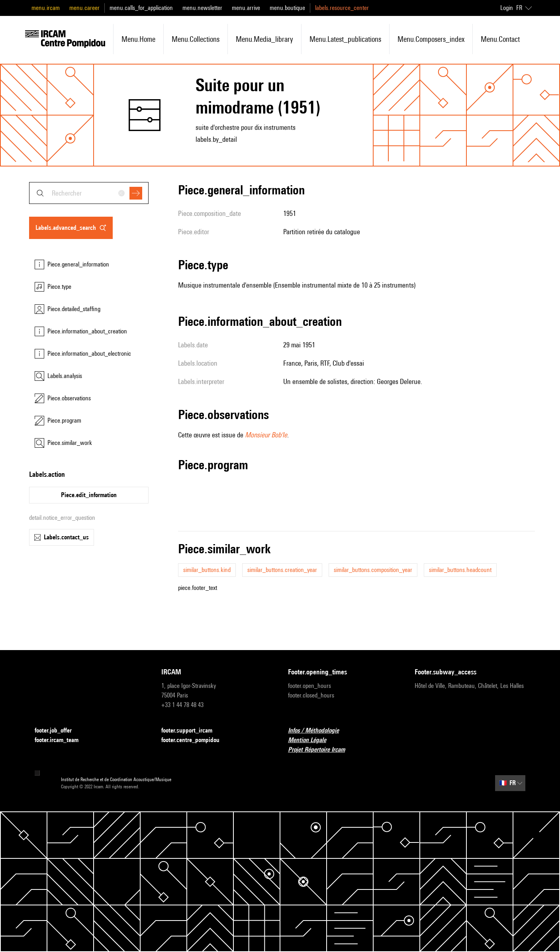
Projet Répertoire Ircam (321, 750)
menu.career (84, 8)
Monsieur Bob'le (266, 435)
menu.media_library (264, 39)
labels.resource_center (342, 8)
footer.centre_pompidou (195, 740)
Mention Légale (312, 740)
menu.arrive (246, 8)
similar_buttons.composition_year (373, 570)
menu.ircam (46, 8)
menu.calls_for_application (141, 8)
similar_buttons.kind (207, 570)
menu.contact (500, 39)
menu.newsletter (202, 8)
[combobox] (89, 193)
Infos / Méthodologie (318, 731)
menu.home (138, 39)
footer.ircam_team (61, 740)
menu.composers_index (431, 39)
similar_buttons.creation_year (282, 570)
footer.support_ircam (192, 731)
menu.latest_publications (345, 39)
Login (507, 8)
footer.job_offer (58, 731)
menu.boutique (287, 8)
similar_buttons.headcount (460, 570)
